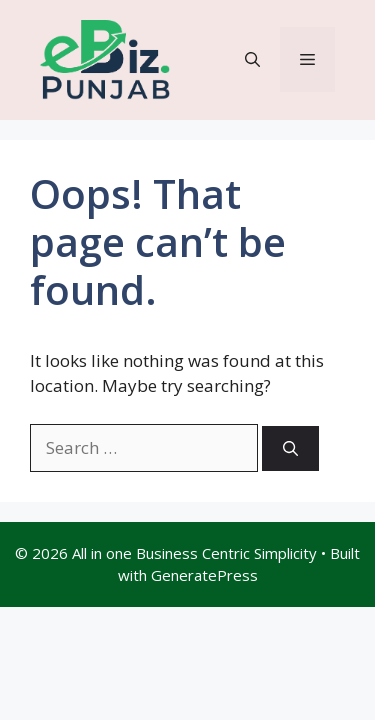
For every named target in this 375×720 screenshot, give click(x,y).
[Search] (290, 448)
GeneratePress (204, 575)
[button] (252, 59)
